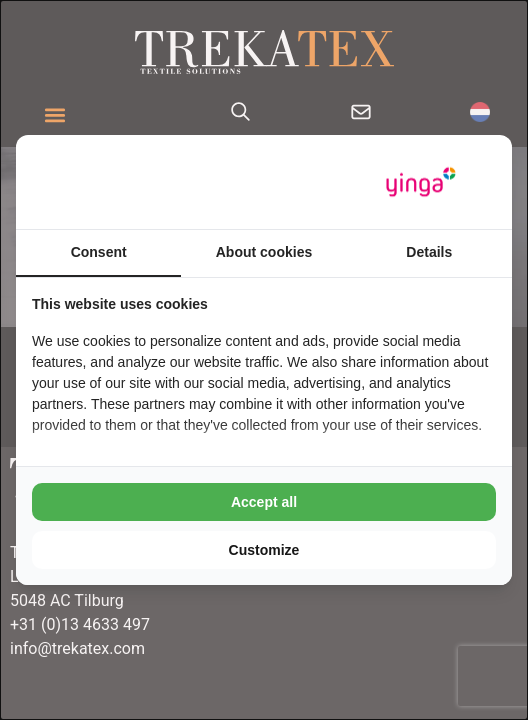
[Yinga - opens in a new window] (421, 182)
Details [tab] (429, 252)
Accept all (264, 502)
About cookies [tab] (264, 252)
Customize (264, 550)
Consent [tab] (99, 252)
